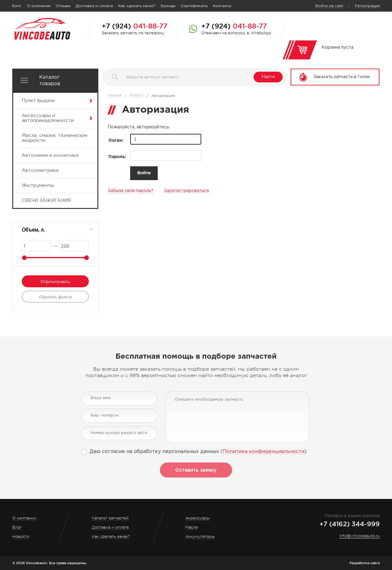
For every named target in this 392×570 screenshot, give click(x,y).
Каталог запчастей (110, 518)
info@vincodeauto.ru (360, 536)
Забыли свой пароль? (130, 191)
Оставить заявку (196, 470)
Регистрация (367, 6)
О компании (39, 6)
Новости (21, 536)
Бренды (168, 6)
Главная (115, 96)
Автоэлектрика (40, 170)
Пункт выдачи (38, 101)
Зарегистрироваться (186, 191)
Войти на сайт (330, 6)
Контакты (222, 6)
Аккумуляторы (200, 536)
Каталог (136, 96)
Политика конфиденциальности (264, 452)
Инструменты (38, 185)
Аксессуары (198, 518)
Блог (17, 6)
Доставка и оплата (94, 6)
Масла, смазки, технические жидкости (55, 138)
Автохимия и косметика (50, 155)
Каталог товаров (50, 81)
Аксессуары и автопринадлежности (48, 118)
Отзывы (63, 6)
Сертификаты (194, 6)
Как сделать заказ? (137, 6)
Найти (268, 77)
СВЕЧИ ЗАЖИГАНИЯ (46, 200)
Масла (191, 527)
